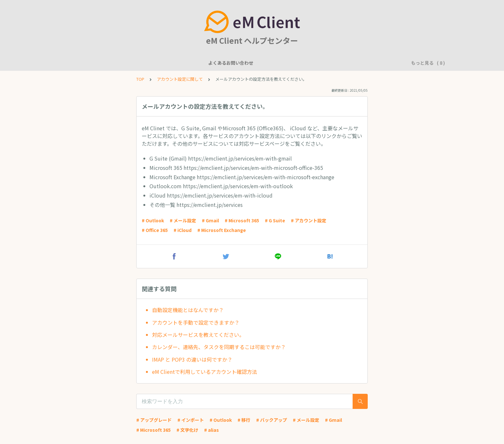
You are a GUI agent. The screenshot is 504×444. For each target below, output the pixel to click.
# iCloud (183, 230)
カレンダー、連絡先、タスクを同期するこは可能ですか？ (219, 347)
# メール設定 (183, 220)
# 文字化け (187, 430)
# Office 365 (155, 230)
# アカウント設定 (309, 220)
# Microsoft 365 (242, 220)
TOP (140, 79)
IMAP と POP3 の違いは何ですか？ (192, 359)
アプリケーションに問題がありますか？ (346, 63)
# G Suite (275, 220)
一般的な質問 (179, 63)
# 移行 (244, 420)
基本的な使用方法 (278, 63)
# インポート (191, 420)
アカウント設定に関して (226, 63)
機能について (143, 63)
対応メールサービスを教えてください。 (198, 335)
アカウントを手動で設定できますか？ (196, 322)
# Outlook (153, 220)
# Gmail (210, 220)
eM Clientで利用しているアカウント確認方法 (205, 372)
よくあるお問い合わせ (98, 63)
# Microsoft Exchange (222, 230)
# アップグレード (154, 420)
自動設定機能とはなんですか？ (188, 310)
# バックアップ (272, 420)
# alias (212, 430)
